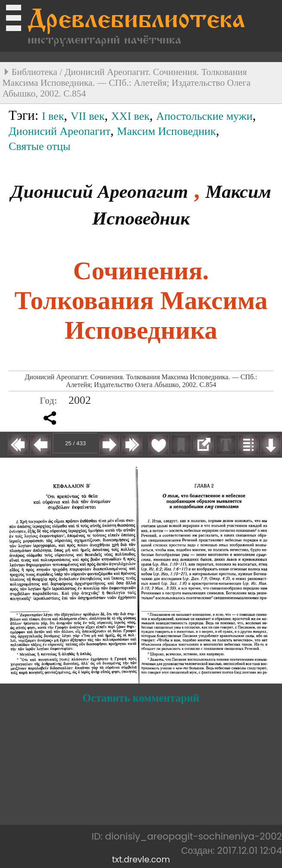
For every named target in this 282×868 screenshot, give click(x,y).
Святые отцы (40, 146)
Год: (49, 401)
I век (53, 116)
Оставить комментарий (141, 698)
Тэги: (25, 116)
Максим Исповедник (166, 131)
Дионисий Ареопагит (60, 131)
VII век (88, 116)
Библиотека (34, 72)
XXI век (130, 116)
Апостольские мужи (204, 116)
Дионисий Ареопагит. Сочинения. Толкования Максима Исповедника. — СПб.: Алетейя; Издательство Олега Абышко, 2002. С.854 (126, 83)
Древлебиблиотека (136, 21)
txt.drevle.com (141, 860)
